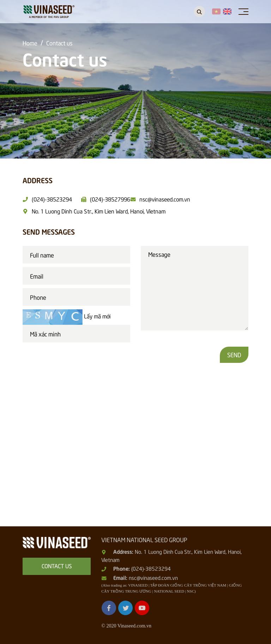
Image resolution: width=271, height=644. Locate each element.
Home (30, 43)
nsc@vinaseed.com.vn (153, 577)
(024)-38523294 (151, 568)
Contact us (59, 43)
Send (234, 354)
